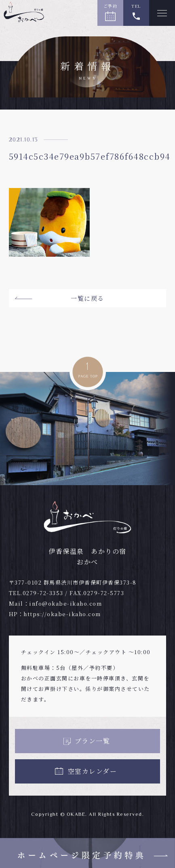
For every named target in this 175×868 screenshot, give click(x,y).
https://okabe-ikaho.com (62, 614)
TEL (136, 6)
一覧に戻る (87, 298)
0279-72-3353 (43, 593)
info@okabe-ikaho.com (65, 603)
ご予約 (111, 6)
